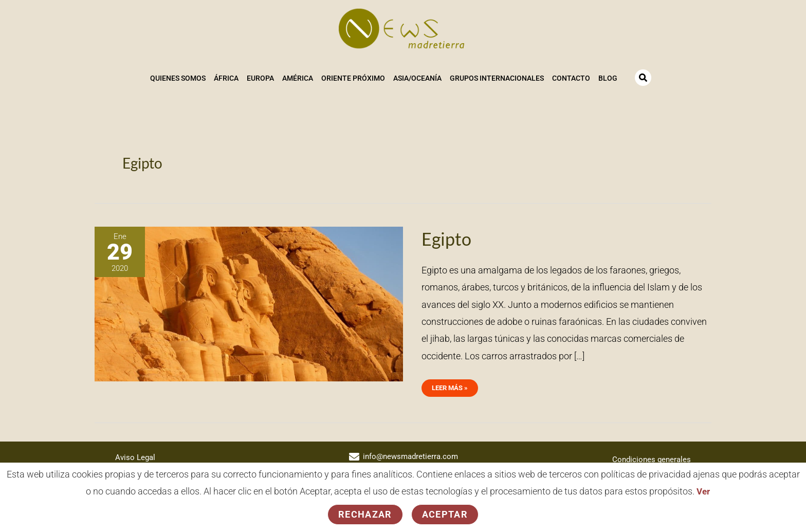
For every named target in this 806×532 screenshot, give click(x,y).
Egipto (447, 237)
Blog (607, 78)
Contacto (571, 78)
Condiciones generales (650, 457)
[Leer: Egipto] (249, 301)
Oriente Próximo (353, 78)
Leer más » (451, 384)
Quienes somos (177, 78)
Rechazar (365, 514)
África (226, 78)
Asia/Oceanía (417, 78)
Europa (260, 78)
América (297, 78)
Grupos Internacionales (496, 78)
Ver (703, 492)
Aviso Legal (136, 455)
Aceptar (445, 514)
